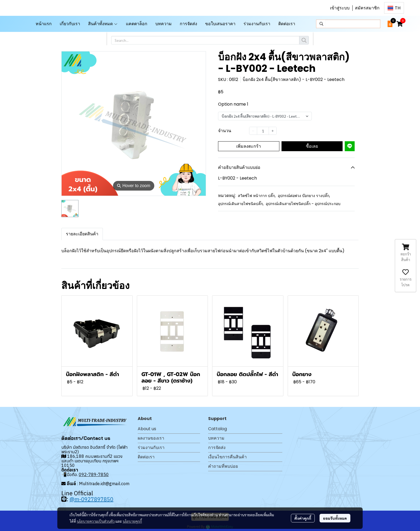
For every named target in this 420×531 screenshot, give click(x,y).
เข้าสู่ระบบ (340, 8)
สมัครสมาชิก (367, 8)
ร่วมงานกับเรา (151, 448)
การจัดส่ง (217, 448)
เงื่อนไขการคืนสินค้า (227, 457)
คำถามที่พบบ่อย (223, 466)
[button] (394, 8)
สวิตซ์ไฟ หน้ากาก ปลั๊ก (257, 196)
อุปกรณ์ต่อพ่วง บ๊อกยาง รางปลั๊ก (304, 196)
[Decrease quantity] (253, 131)
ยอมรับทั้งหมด (335, 518)
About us (147, 429)
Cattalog (217, 429)
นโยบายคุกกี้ (132, 521)
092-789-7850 (94, 474)
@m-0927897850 (91, 499)
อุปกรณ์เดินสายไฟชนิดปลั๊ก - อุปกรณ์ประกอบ (303, 204)
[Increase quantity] (273, 131)
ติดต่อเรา (146, 457)
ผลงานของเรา (151, 438)
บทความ (216, 438)
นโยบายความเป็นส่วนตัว (96, 521)
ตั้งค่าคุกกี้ (303, 518)
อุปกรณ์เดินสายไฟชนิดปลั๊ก (241, 204)
